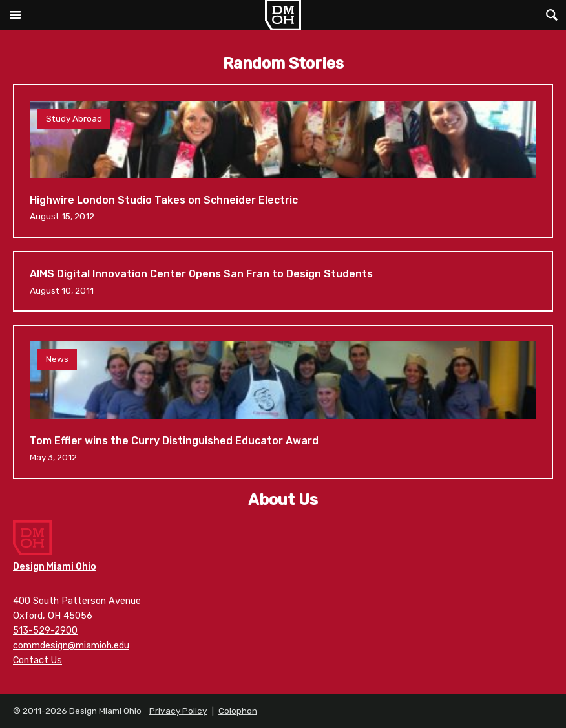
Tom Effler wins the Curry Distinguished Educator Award (283, 401)
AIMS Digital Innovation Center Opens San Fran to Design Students (283, 281)
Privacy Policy (178, 711)
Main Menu (15, 15)
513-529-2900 (45, 631)
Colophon (238, 711)
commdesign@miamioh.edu (71, 646)
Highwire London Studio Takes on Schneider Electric (283, 161)
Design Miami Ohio (283, 15)
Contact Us (37, 660)
